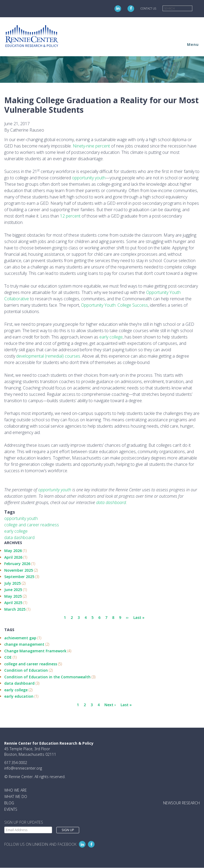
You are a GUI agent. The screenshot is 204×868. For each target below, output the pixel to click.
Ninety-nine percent (91, 146)
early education (19, 696)
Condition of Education (26, 670)
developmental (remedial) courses (48, 356)
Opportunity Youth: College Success (114, 305)
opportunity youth (89, 178)
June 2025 (13, 590)
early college (111, 337)
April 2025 (13, 603)
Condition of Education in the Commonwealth (47, 677)
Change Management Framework (35, 651)
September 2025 (19, 577)
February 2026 (17, 564)
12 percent (70, 216)
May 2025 (13, 596)
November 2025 (19, 570)
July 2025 (12, 583)
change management (24, 644)
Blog (9, 803)
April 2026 (13, 557)
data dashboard (19, 537)
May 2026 (13, 551)
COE (8, 657)
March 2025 (15, 609)
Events (11, 809)
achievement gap (20, 638)
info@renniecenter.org (23, 768)
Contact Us (148, 8)
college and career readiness (32, 525)
